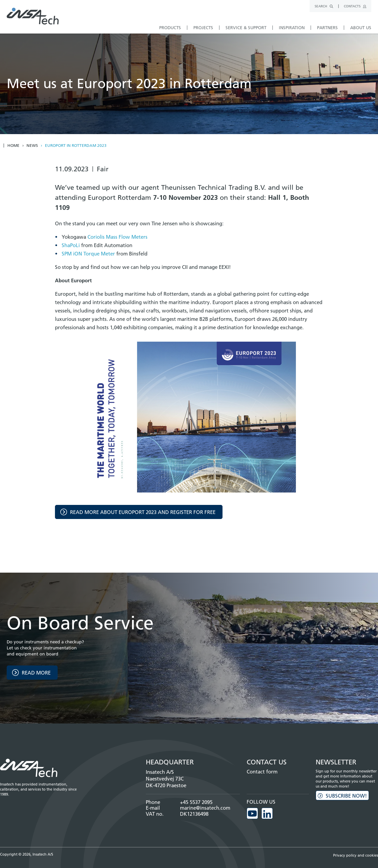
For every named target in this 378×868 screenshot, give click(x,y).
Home (13, 146)
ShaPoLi (71, 245)
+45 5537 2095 (196, 802)
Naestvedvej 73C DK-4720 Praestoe (166, 782)
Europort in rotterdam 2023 (76, 146)
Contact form (262, 772)
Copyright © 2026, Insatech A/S (27, 854)
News (32, 146)
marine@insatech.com (205, 808)
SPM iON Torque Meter (88, 254)
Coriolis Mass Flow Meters (117, 237)
